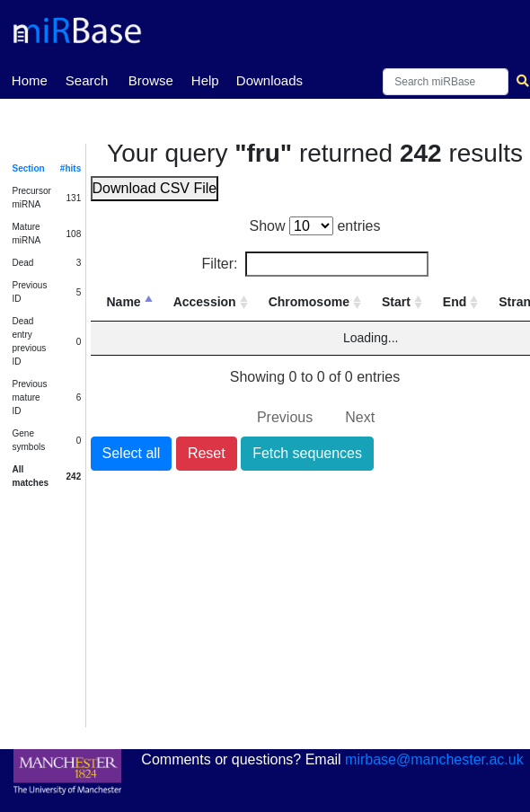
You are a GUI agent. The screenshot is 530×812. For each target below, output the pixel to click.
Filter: (315, 264)
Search (87, 80)
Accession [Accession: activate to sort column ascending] (205, 302)
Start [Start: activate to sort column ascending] (396, 302)
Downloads (269, 80)
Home (30, 79)
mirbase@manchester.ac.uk (434, 759)
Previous (285, 417)
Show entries (315, 226)
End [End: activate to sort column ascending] (455, 302)
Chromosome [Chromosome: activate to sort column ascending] (309, 302)
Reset (207, 453)
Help (205, 80)
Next (360, 417)
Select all (132, 453)
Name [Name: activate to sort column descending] (124, 302)
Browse (151, 80)
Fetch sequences (307, 453)
